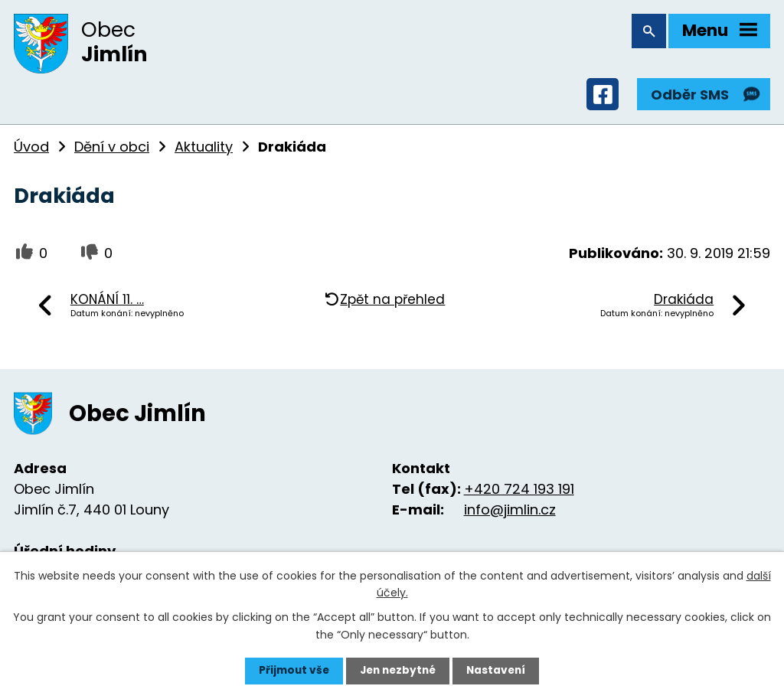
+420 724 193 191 (519, 493)
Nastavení (499, 671)
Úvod (31, 150)
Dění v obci (112, 150)
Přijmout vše (291, 671)
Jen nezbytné (398, 671)
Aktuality (204, 150)
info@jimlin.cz (510, 513)
